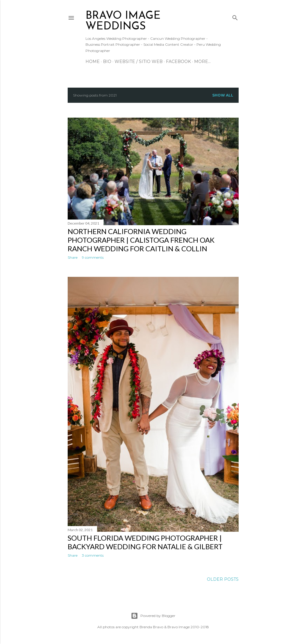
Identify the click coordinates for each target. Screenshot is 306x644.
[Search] (235, 16)
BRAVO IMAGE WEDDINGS (123, 21)
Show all (223, 95)
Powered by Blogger (153, 616)
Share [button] (73, 257)
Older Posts (223, 579)
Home (93, 61)
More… (202, 61)
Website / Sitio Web (139, 61)
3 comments (93, 555)
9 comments (93, 257)
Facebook (178, 61)
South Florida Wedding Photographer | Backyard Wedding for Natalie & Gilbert (145, 542)
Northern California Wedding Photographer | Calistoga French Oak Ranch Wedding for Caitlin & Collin (141, 240)
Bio (107, 61)
